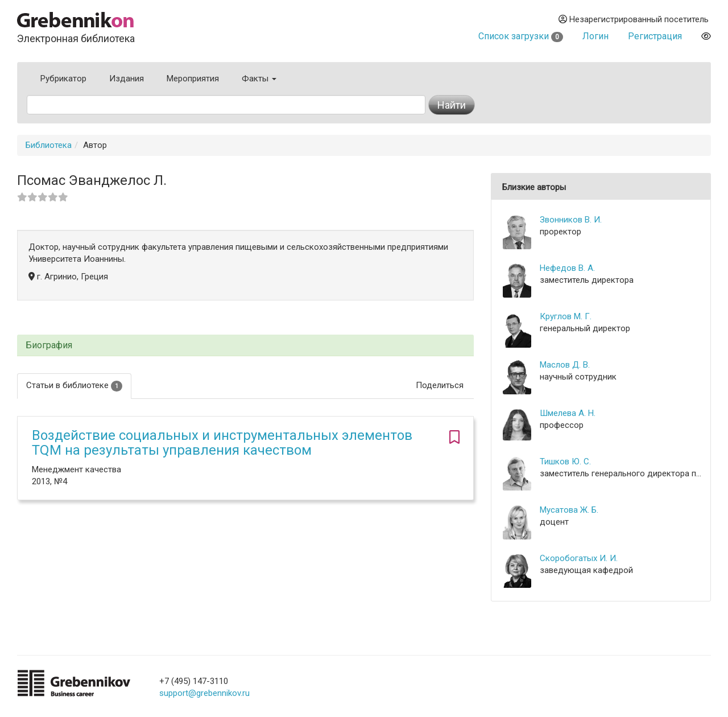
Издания (127, 79)
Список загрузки (521, 36)
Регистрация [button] (655, 36)
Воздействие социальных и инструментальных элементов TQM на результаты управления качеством (222, 443)
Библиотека (49, 145)
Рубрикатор (63, 79)
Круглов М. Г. (566, 316)
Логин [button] (595, 36)
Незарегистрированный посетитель (634, 19)
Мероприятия (193, 79)
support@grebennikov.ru (204, 693)
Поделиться (440, 385)
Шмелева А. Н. (568, 413)
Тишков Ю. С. (565, 461)
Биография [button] (49, 345)
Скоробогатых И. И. (579, 558)
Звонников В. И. (571, 220)
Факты (259, 79)
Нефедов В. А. (567, 268)
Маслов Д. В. (565, 365)
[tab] (245, 346)
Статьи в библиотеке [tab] (74, 386)
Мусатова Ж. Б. (569, 510)
